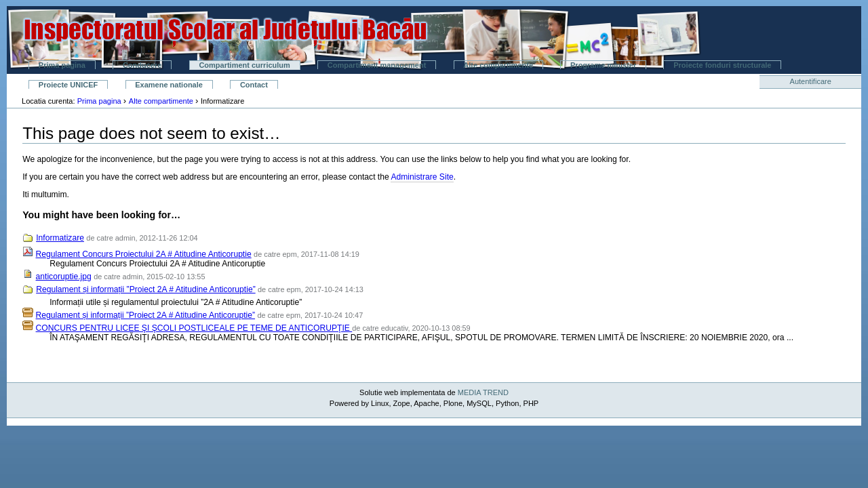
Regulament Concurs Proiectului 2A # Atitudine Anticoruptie (144, 254)
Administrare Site (422, 177)
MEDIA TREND (483, 392)
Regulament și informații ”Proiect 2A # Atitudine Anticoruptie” (146, 289)
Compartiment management (377, 65)
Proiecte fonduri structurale (722, 65)
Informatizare (60, 238)
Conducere (142, 65)
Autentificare (811, 81)
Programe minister (603, 65)
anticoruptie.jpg (64, 277)
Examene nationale (169, 85)
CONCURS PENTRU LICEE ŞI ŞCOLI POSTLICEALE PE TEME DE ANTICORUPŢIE (194, 328)
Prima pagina (62, 65)
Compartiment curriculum (244, 65)
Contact (254, 85)
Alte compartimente (498, 65)
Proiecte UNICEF (68, 85)
